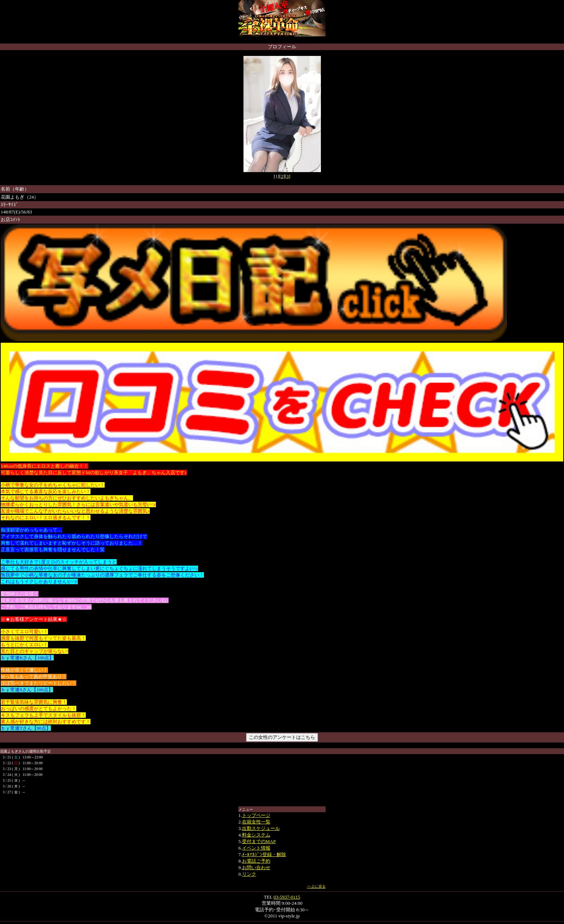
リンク (249, 874)
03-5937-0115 (287, 897)
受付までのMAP (259, 841)
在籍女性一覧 (256, 822)
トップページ (256, 815)
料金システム (256, 835)
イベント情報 (256, 848)
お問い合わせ (256, 868)
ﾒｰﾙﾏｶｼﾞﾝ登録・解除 (264, 854)
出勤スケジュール (261, 828)
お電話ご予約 (256, 861)
